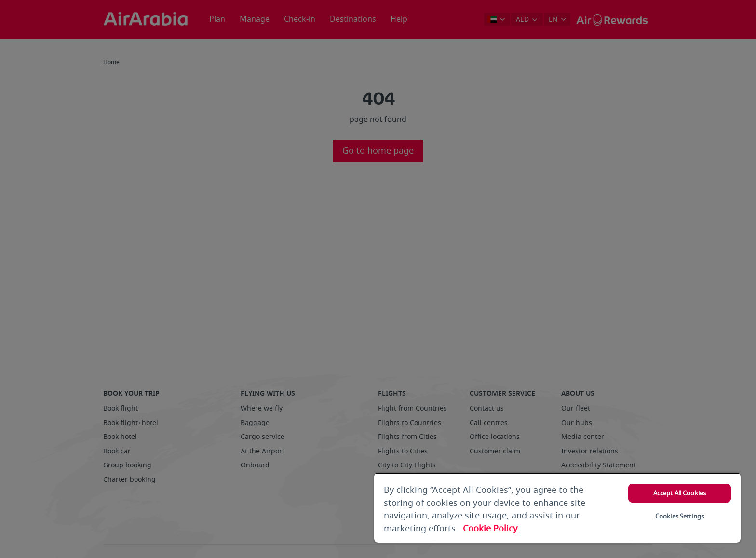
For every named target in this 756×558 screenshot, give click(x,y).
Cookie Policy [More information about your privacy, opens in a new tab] (490, 529)
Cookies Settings (680, 516)
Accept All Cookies (680, 493)
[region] (557, 508)
